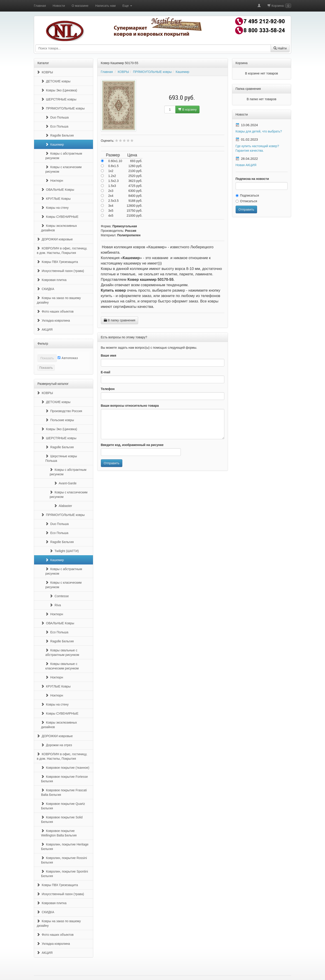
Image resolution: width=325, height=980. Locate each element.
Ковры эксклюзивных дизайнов (59, 228)
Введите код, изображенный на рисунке (132, 445)
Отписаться (246, 201)
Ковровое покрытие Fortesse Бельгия (64, 779)
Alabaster (63, 506)
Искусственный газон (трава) (60, 271)
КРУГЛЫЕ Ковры (56, 199)
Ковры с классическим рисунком (69, 495)
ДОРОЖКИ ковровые (55, 239)
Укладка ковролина (53, 320)
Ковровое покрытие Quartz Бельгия (63, 806)
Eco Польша (57, 126)
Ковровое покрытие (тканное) (65, 768)
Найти (280, 48)
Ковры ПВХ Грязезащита (57, 262)
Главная (40, 6)
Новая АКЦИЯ (246, 165)
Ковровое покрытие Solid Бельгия (62, 820)
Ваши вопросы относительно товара (130, 406)
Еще (127, 6)
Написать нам (106, 6)
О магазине (80, 6)
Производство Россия (64, 411)
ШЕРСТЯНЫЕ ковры (59, 99)
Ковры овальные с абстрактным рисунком (62, 653)
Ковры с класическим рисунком (64, 169)
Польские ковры (60, 420)
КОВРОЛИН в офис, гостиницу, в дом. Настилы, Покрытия (62, 251)
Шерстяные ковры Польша (61, 458)
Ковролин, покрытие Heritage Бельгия (65, 847)
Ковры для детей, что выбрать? (259, 131)
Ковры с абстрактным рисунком (64, 156)
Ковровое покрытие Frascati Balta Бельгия (64, 792)
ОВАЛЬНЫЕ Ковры (58, 190)
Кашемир (55, 144)
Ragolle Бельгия (60, 135)
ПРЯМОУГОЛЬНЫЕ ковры (63, 108)
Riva (55, 605)
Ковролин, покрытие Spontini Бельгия (65, 874)
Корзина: (279, 6)
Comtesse (59, 596)
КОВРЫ (45, 72)
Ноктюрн (54, 181)
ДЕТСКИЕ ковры (56, 81)
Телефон (108, 389)
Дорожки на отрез (57, 745)
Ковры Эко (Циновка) (59, 90)
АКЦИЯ (45, 330)
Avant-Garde (65, 483)
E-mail (106, 372)
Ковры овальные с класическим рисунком (62, 666)
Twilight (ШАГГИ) (64, 551)
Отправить (112, 463)
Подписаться (247, 195)
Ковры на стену (55, 208)
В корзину (188, 109)
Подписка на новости (252, 179)
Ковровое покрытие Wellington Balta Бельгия (59, 833)
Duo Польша (57, 117)
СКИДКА (45, 289)
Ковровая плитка (52, 280)
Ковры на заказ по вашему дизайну (59, 300)
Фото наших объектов (55, 311)
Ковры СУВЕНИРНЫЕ (60, 217)
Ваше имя (109, 355)
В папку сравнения (120, 320)
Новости (59, 6)
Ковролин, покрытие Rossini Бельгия (64, 860)
